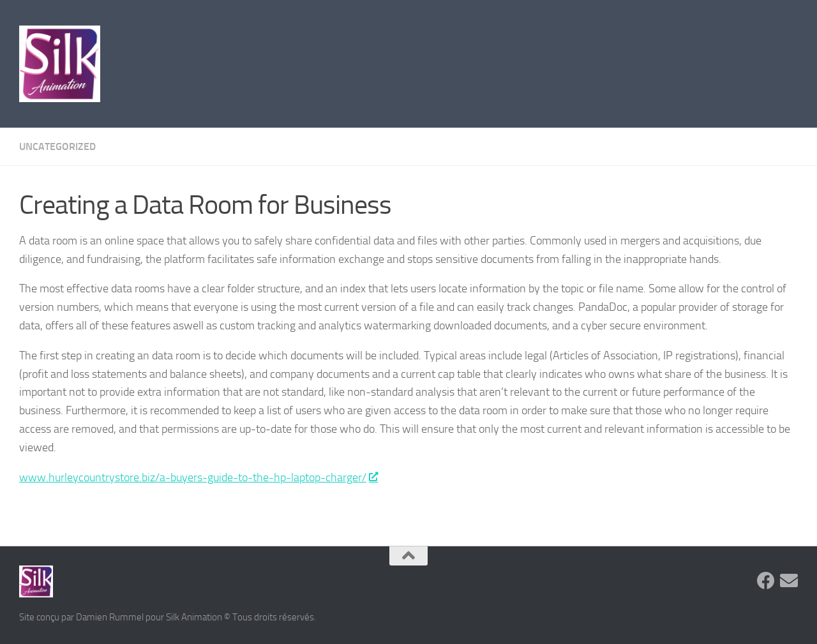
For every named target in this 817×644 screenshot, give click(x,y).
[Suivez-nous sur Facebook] (766, 581)
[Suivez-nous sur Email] (789, 581)
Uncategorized (57, 146)
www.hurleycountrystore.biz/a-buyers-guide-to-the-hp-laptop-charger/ (198, 477)
